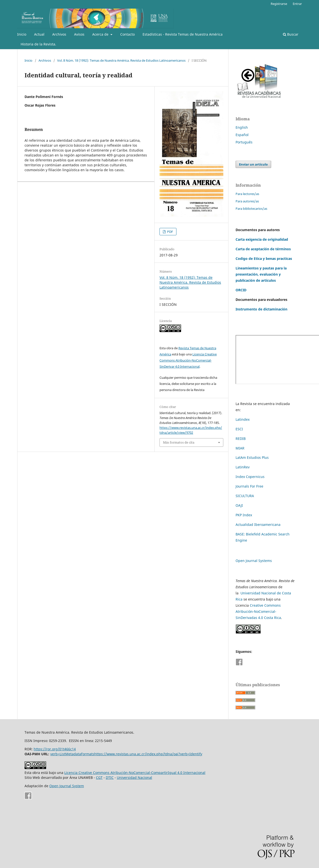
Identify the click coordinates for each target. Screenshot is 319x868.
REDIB (241, 439)
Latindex (243, 419)
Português (244, 142)
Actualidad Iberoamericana (258, 525)
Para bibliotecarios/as (251, 209)
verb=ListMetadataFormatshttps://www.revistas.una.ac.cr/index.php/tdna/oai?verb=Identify (126, 754)
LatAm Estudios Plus (252, 457)
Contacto (127, 34)
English (242, 127)
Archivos (59, 34)
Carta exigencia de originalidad (262, 239)
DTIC (110, 777)
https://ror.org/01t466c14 (55, 749)
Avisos (79, 34)
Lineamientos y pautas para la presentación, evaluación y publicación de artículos (261, 274)
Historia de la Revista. (38, 44)
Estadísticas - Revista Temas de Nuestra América (183, 34)
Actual (39, 34)
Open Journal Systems (254, 561)
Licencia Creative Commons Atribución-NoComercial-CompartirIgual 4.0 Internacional (135, 773)
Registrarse (279, 4)
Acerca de (101, 34)
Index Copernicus (250, 477)
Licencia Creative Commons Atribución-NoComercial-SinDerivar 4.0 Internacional (188, 360)
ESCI (240, 429)
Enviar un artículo (253, 164)
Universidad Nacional (134, 777)
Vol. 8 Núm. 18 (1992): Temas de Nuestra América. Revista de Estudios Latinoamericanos (121, 60)
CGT (99, 777)
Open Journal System (67, 786)
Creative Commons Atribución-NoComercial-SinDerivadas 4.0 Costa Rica (258, 611)
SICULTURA (245, 496)
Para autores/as (247, 201)
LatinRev (243, 467)
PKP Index (244, 515)
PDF (170, 232)
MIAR (240, 448)
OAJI (239, 505)
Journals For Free (249, 486)
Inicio (22, 34)
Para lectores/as (247, 194)
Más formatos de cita (179, 442)
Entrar (297, 4)
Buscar (291, 34)
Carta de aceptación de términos (263, 249)
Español (242, 135)
